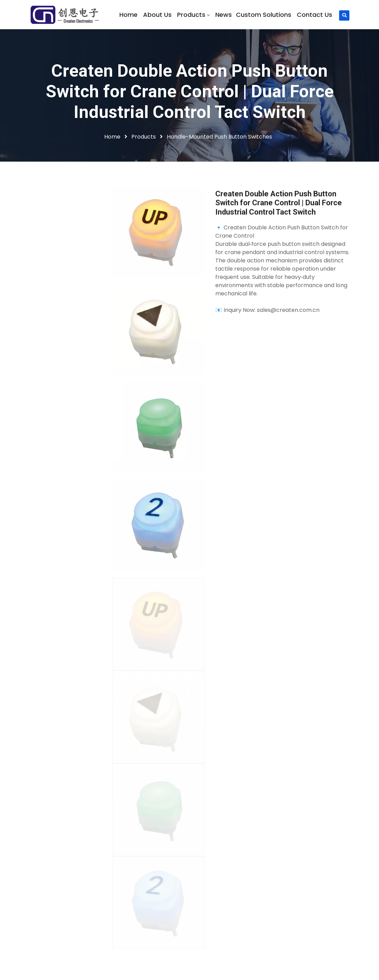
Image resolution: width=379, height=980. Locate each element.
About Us (157, 15)
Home (128, 15)
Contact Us (315, 15)
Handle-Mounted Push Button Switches (219, 137)
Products (193, 15)
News (224, 15)
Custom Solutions (264, 15)
